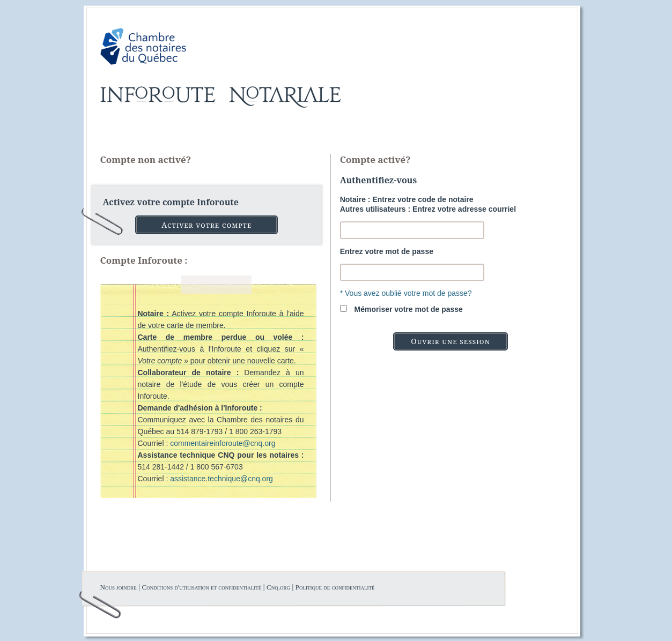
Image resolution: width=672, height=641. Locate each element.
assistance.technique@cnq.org (221, 479)
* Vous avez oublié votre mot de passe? (406, 293)
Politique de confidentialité (335, 587)
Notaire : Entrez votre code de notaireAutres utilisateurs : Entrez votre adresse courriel (428, 204)
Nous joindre (119, 587)
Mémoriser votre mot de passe (409, 309)
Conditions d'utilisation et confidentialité (201, 587)
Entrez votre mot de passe (387, 251)
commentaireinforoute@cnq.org (223, 443)
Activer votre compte (206, 225)
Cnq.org (278, 587)
